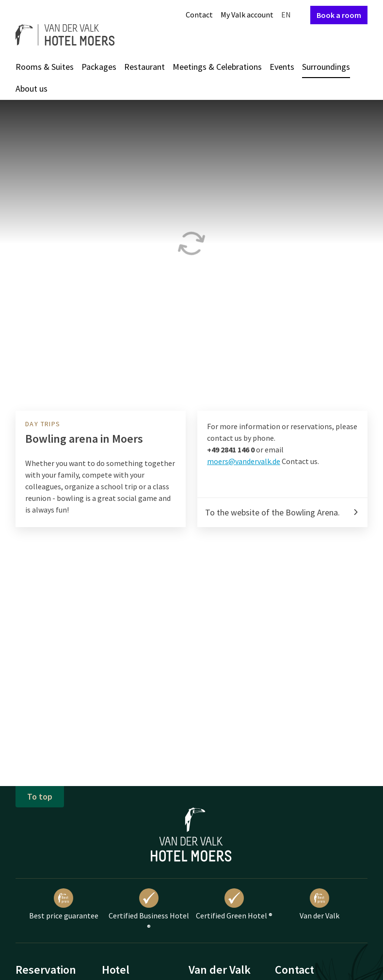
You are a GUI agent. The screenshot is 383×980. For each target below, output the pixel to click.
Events (282, 67)
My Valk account (247, 15)
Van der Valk (319, 904)
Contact (199, 15)
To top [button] (40, 796)
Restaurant (144, 67)
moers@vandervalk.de (244, 461)
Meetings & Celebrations (217, 67)
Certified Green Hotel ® (234, 904)
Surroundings (326, 67)
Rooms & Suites (45, 67)
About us (32, 88)
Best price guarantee (64, 904)
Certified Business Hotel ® (149, 910)
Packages (99, 67)
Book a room (339, 15)
